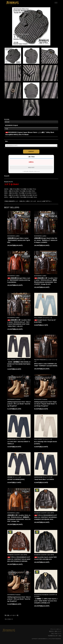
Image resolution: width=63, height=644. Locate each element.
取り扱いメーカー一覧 (12, 615)
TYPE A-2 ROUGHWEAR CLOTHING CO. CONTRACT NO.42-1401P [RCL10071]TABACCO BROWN (19, 559)
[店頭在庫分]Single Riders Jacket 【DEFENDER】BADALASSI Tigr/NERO (19, 240)
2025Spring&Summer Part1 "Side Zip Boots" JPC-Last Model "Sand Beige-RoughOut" (19, 404)
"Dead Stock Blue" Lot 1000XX (44, 479)
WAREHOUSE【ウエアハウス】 (17, 439)
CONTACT (31, 152)
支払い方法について (56, 634)
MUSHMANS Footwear (14, 399)
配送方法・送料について (55, 631)
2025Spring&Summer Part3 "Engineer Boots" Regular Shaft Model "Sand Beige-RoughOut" (45, 404)
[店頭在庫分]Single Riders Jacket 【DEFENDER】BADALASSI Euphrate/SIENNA (19, 280)
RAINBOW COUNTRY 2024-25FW (44, 513)
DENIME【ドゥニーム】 (14, 477)
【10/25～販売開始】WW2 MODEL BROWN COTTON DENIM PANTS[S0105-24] (19, 364)
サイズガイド (9, 619)
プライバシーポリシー (56, 629)
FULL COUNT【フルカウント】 (43, 318)
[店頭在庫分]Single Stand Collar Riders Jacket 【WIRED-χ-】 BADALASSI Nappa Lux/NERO (46, 240)
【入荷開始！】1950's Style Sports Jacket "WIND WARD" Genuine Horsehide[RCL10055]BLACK (46, 601)
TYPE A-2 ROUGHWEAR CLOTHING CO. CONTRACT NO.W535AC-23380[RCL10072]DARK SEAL (46, 517)
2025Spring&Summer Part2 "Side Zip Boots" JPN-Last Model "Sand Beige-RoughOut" (19, 599)
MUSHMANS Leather (13, 236)
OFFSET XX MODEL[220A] (16, 479)
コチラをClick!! (11, 184)
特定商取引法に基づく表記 (55, 636)
